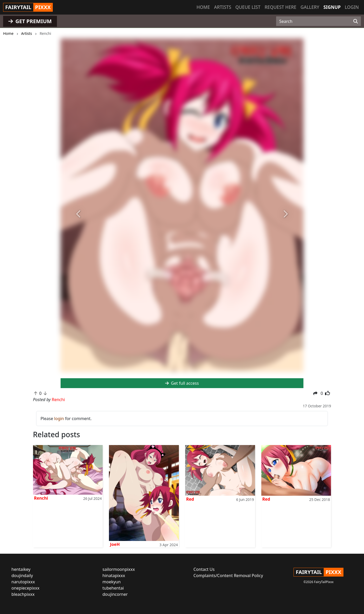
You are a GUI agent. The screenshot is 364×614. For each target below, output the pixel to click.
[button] (79, 214)
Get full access (182, 383)
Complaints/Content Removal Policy (228, 576)
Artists (223, 7)
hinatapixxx (114, 576)
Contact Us (204, 569)
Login (352, 7)
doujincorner (115, 594)
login (59, 419)
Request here (281, 7)
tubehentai (113, 588)
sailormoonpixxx (119, 569)
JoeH (115, 544)
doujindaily (22, 576)
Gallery (310, 7)
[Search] (356, 21)
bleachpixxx (23, 594)
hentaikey (21, 569)
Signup (332, 7)
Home (203, 7)
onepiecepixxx (25, 588)
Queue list (248, 7)
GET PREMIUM (30, 21)
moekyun (112, 582)
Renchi (41, 498)
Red (190, 499)
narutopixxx (23, 582)
